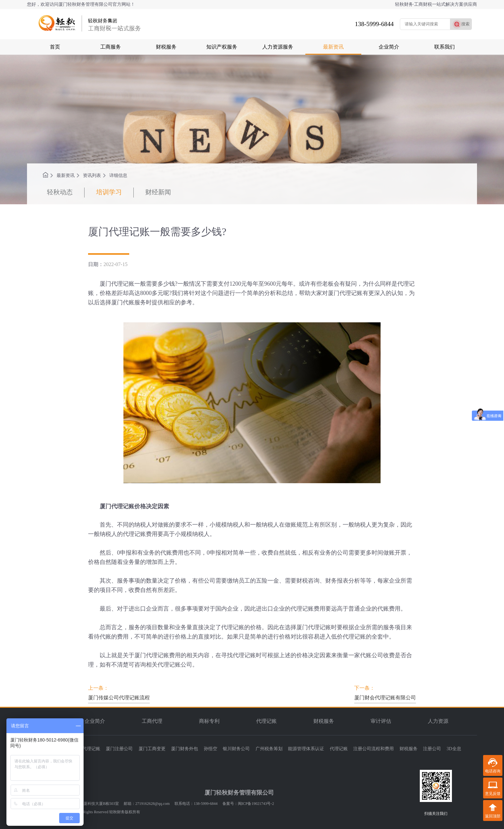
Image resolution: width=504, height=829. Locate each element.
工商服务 (111, 47)
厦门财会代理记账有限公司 (385, 698)
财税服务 (166, 47)
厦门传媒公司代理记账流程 (119, 698)
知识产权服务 (222, 47)
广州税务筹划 (269, 749)
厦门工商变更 (152, 749)
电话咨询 (493, 771)
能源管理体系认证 (306, 749)
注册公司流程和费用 (373, 749)
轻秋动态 (60, 192)
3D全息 (454, 749)
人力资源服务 (278, 47)
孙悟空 (211, 749)
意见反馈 (493, 794)
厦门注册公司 (119, 749)
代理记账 (266, 721)
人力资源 (438, 721)
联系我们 (445, 47)
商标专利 (209, 721)
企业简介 (389, 47)
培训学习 (109, 192)
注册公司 (432, 749)
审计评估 (381, 721)
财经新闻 (158, 192)
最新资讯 (333, 47)
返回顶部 (493, 816)
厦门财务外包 (184, 749)
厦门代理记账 (87, 749)
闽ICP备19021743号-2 (256, 804)
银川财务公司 (236, 749)
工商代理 (152, 721)
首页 (55, 47)
